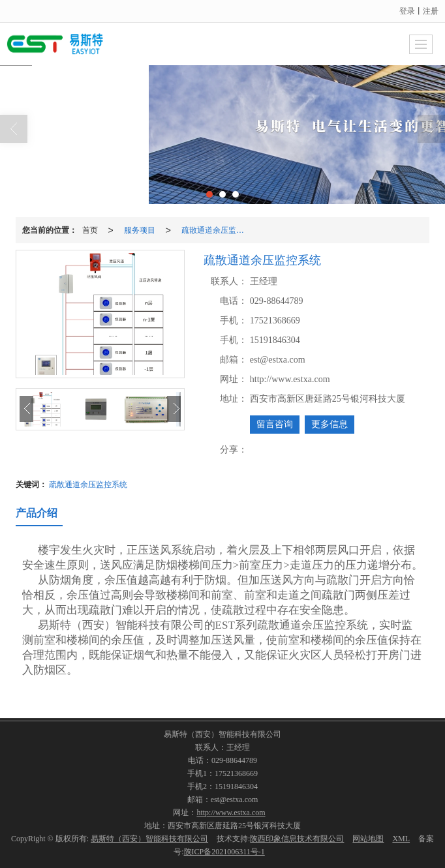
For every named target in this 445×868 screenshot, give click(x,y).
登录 (407, 11)
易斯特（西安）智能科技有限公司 (149, 839)
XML (401, 839)
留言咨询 (275, 424)
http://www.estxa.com (231, 813)
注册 (431, 11)
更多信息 (330, 424)
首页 (90, 230)
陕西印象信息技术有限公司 (297, 839)
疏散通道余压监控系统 (217, 230)
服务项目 (140, 230)
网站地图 (368, 839)
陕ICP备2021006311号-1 (224, 852)
